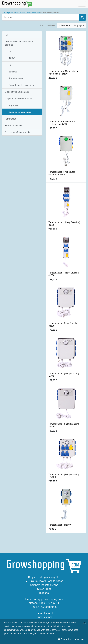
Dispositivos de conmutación (27, 12)
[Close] (84, 622)
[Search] (82, 17)
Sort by (63, 25)
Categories (9, 12)
